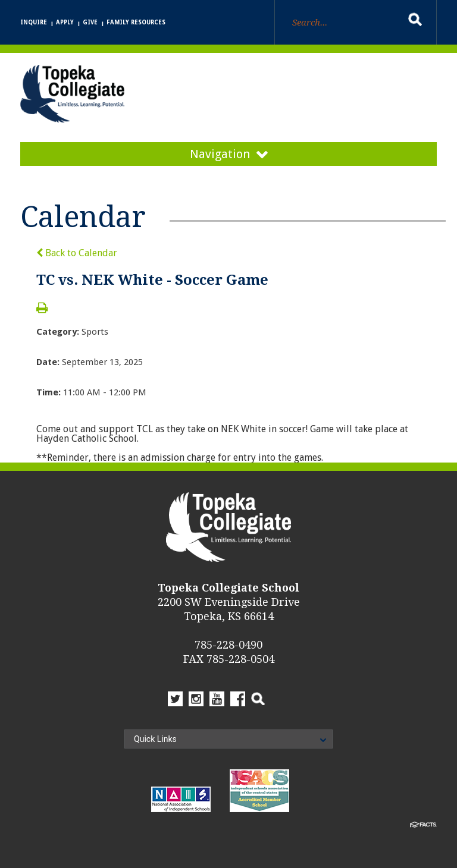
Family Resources (136, 22)
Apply (65, 22)
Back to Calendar (77, 253)
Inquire (34, 22)
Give (90, 22)
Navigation (229, 154)
